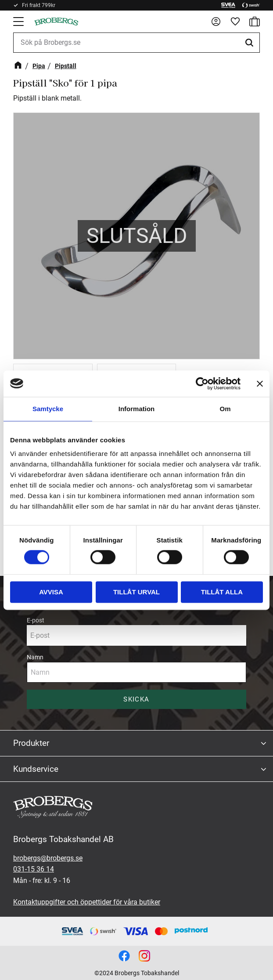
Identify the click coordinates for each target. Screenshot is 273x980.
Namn (35, 657)
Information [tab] (137, 409)
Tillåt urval (136, 592)
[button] (19, 22)
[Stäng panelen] (260, 383)
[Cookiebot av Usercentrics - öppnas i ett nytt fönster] (202, 383)
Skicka (136, 699)
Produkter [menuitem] (31, 743)
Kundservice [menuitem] (36, 769)
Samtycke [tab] (48, 409)
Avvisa (51, 592)
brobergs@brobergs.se (48, 858)
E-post (36, 620)
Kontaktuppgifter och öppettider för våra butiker (87, 902)
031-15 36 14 (34, 869)
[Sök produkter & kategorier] (136, 43)
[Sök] (251, 43)
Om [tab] (225, 409)
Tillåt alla (222, 592)
